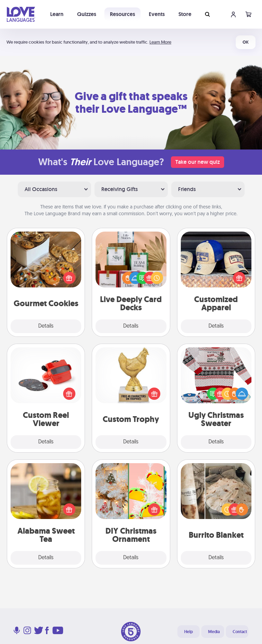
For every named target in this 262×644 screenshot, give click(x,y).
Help (188, 632)
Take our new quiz (198, 162)
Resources (122, 14)
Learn (57, 14)
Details (46, 326)
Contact (240, 632)
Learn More (160, 42)
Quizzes (87, 14)
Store (185, 14)
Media (214, 632)
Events (157, 14)
